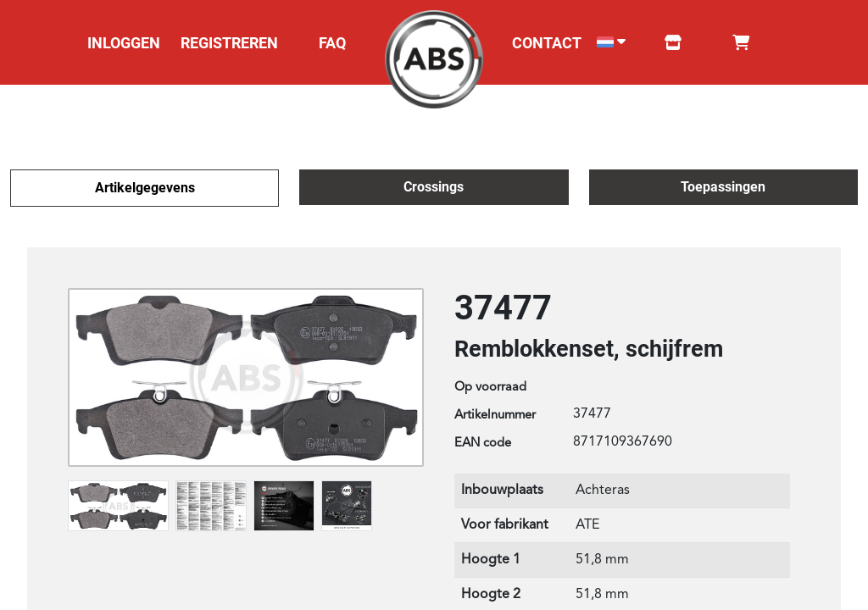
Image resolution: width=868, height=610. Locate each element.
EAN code (483, 444)
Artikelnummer (495, 416)
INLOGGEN (124, 43)
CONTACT (547, 43)
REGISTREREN (229, 43)
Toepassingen (723, 187)
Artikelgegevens (145, 188)
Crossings (434, 187)
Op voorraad (490, 388)
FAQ (332, 43)
